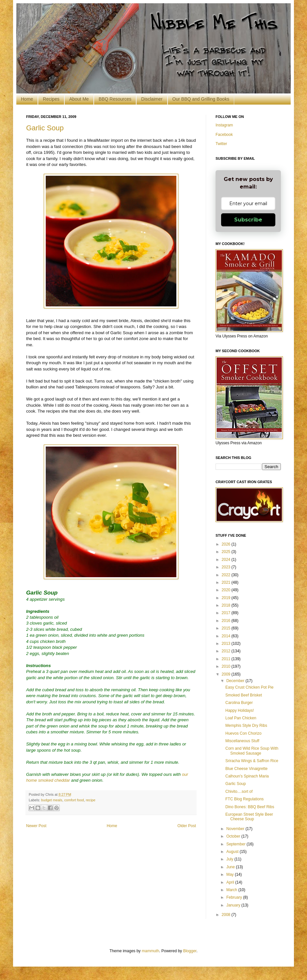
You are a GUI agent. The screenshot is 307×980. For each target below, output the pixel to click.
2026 (227, 544)
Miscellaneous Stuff (242, 741)
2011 (227, 659)
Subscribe (248, 220)
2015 (227, 628)
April (231, 882)
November (236, 829)
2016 (227, 621)
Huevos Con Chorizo (243, 733)
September (236, 844)
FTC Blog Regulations (244, 799)
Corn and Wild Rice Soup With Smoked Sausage (252, 751)
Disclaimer (152, 99)
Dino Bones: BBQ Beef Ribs (250, 807)
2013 (227, 644)
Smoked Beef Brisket (244, 695)
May (231, 874)
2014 (227, 636)
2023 (227, 567)
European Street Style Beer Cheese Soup (249, 817)
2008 (227, 915)
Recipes (51, 99)
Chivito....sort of (239, 792)
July (230, 859)
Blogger (190, 951)
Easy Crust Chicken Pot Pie (249, 687)
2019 (227, 598)
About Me (79, 99)
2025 (227, 552)
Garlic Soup (45, 128)
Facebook (224, 135)
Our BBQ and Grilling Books (201, 99)
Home (27, 99)
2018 (227, 605)
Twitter (221, 144)
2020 (227, 590)
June (231, 867)
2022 (227, 575)
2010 (227, 666)
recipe (91, 800)
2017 (227, 613)
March (232, 890)
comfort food (74, 800)
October (234, 836)
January (234, 905)
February (235, 897)
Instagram (224, 125)
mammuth (150, 951)
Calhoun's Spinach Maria (247, 776)
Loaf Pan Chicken (241, 718)
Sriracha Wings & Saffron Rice (252, 761)
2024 (227, 560)
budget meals (52, 800)
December (236, 681)
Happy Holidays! (240, 710)
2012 (227, 651)
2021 (227, 582)
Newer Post (36, 826)
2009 (227, 674)
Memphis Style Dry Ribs (246, 726)
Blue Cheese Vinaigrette (246, 769)
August (233, 852)
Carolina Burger (239, 703)
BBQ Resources (115, 99)
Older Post (187, 826)
